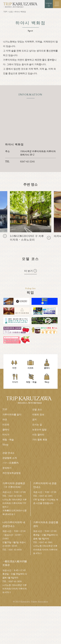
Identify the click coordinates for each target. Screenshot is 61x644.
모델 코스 (37, 409)
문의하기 (7, 468)
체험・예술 (8, 439)
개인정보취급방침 (12, 473)
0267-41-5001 (46, 542)
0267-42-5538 (15, 496)
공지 (34, 419)
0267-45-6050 (15, 549)
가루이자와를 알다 (12, 414)
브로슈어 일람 (39, 429)
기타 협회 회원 (40, 439)
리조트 (6, 424)
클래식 (6, 429)
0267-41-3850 (15, 581)
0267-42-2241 (27, 161)
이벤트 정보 (38, 414)
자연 (5, 419)
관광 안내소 (8, 453)
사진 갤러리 (38, 434)
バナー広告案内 (10, 463)
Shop (5, 444)
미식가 (6, 434)
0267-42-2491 (46, 496)
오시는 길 (37, 424)
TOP (5, 409)
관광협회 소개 (10, 458)
